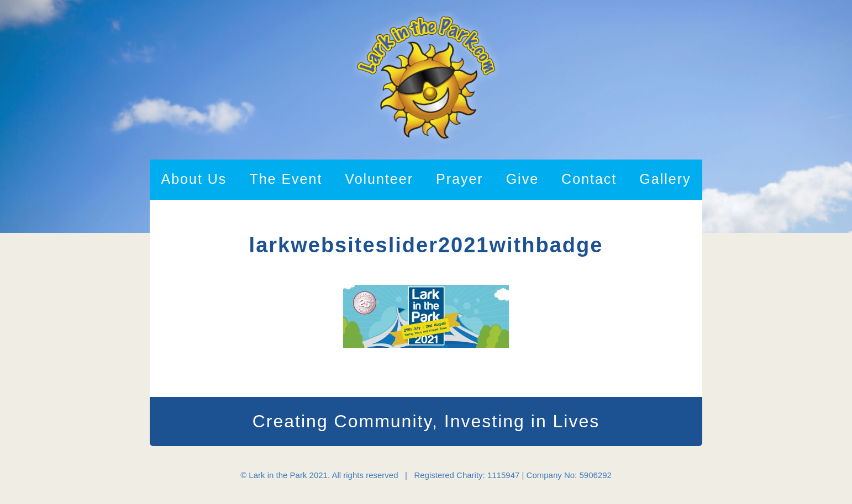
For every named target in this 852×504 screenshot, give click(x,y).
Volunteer (379, 179)
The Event (286, 179)
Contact (589, 179)
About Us (194, 179)
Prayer (460, 179)
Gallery (665, 179)
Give (522, 179)
